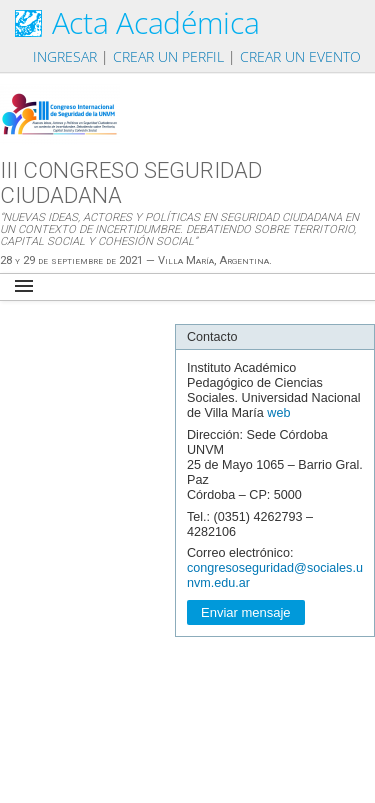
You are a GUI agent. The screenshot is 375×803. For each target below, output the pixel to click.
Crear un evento (300, 56)
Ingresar (65, 56)
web (278, 413)
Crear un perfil (168, 56)
